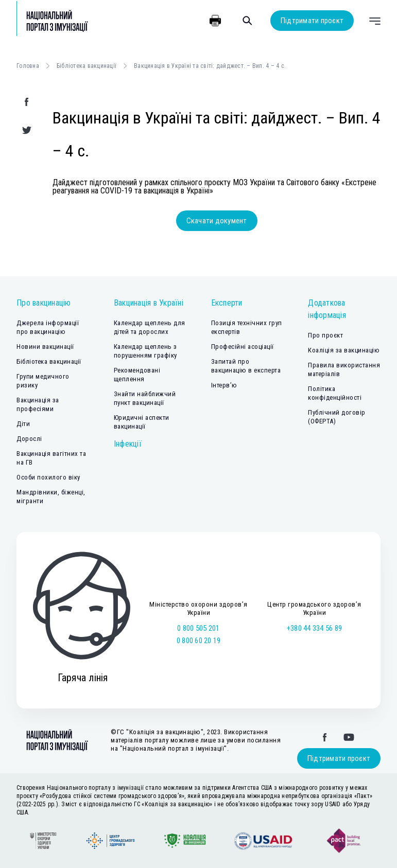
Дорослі (29, 439)
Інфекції (128, 444)
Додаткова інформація (327, 309)
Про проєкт (325, 335)
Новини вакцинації (45, 347)
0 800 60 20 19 (199, 641)
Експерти (227, 303)
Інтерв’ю (224, 385)
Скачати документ (217, 221)
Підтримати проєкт (312, 21)
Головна (28, 66)
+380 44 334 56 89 (314, 628)
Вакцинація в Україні (149, 303)
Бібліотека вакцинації (87, 66)
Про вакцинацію (44, 303)
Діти (23, 424)
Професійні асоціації (243, 347)
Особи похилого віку (48, 477)
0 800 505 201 (198, 628)
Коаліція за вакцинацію (344, 350)
